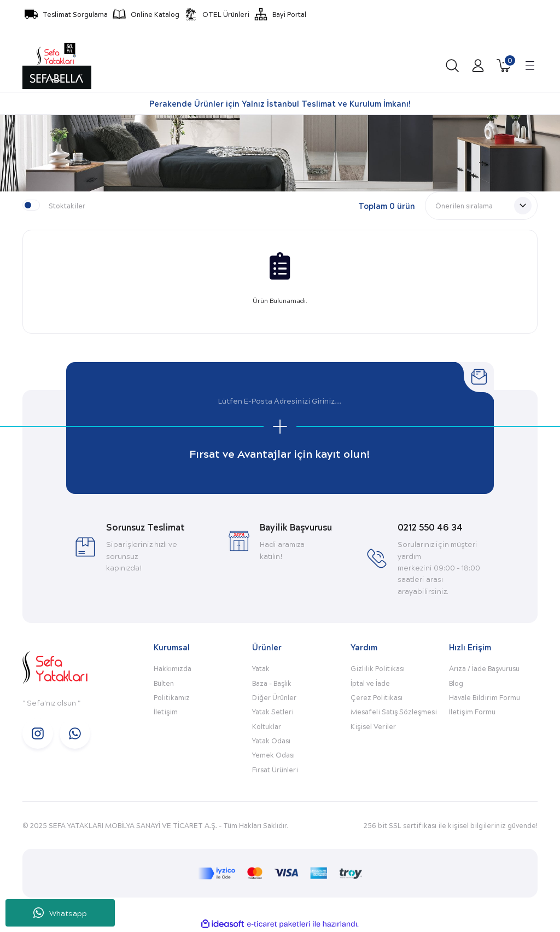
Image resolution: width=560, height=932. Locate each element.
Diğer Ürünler (274, 697)
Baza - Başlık (272, 683)
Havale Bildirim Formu (485, 697)
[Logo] (57, 66)
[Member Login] (478, 66)
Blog (456, 683)
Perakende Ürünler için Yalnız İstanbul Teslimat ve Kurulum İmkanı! (280, 103)
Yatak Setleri (273, 711)
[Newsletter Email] (280, 401)
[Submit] (280, 427)
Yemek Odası (273, 755)
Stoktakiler (67, 205)
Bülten (164, 683)
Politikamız (172, 697)
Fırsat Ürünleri (275, 769)
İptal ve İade (370, 683)
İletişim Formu (472, 711)
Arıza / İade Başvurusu (484, 668)
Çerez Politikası (377, 697)
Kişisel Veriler (373, 726)
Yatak (261, 668)
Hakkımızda (173, 668)
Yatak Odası (271, 740)
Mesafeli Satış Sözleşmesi (394, 711)
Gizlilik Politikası (378, 668)
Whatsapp (60, 913)
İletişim (166, 711)
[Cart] (504, 66)
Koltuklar (267, 726)
